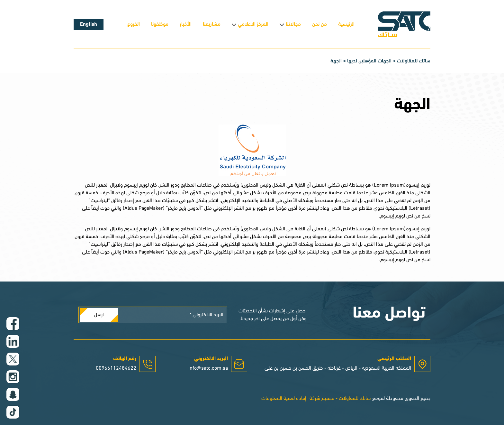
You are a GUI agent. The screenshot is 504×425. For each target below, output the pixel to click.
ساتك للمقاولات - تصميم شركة (340, 399)
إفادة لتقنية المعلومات (284, 399)
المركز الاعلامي (253, 24)
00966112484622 (116, 368)
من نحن (319, 24)
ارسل (99, 315)
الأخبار (186, 24)
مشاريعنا (212, 24)
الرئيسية (346, 24)
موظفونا (160, 24)
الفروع (134, 24)
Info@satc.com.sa (208, 368)
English (89, 24)
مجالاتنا (293, 24)
